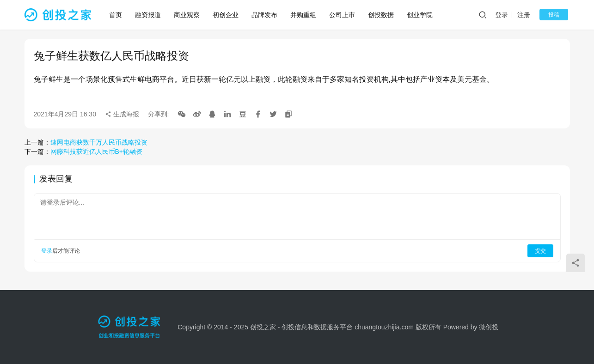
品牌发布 (266, 15)
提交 (540, 251)
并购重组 (305, 15)
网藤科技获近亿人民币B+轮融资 (97, 152)
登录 (508, 15)
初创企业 (227, 15)
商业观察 (188, 15)
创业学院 (421, 15)
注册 (530, 15)
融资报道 (149, 15)
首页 (117, 15)
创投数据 (382, 15)
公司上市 (343, 15)
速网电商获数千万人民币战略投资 (99, 142)
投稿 (557, 15)
